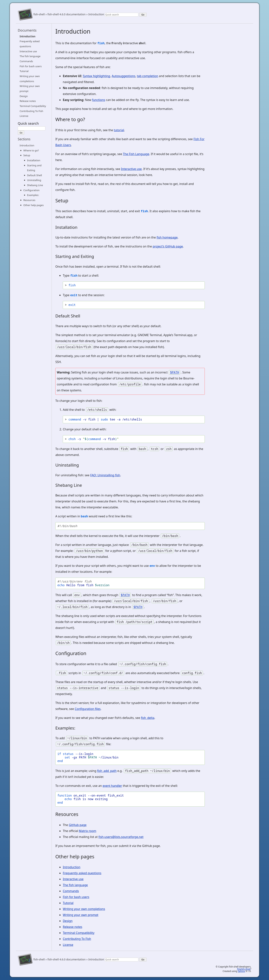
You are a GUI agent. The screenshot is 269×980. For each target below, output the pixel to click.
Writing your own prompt (81, 915)
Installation (34, 160)
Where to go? (31, 150)
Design (24, 96)
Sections (24, 139)
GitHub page (78, 825)
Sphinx (241, 971)
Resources (29, 200)
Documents (27, 30)
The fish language (30, 56)
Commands (26, 61)
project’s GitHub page (168, 246)
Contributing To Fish (31, 111)
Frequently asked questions (82, 873)
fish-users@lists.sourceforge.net (121, 837)
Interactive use (28, 51)
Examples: (33, 195)
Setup (27, 155)
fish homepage (167, 237)
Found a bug (244, 969)
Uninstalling (34, 180)
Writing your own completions (84, 909)
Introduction (96, 14)
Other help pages (34, 205)
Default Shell (34, 175)
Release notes (28, 101)
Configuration (31, 190)
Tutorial (24, 71)
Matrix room (88, 831)
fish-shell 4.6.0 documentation (67, 14)
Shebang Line (35, 185)
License (24, 116)
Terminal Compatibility (33, 106)
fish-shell (39, 14)
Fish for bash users (31, 66)
